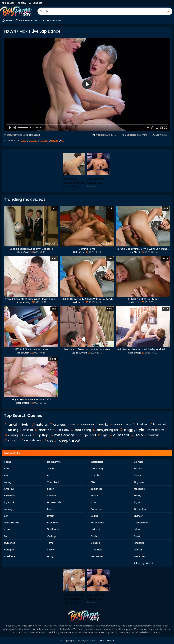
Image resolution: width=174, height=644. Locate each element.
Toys (50, 543)
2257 (101, 641)
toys (127, 424)
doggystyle (132, 430)
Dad (50, 475)
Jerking (8, 509)
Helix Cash (23, 252)
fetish (24, 424)
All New (22, 3)
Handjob (9, 550)
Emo (93, 502)
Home (7, 21)
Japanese (97, 489)
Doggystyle (54, 462)
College (52, 536)
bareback (116, 424)
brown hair (158, 424)
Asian (50, 469)
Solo (7, 536)
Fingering (139, 543)
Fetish (51, 489)
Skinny (51, 550)
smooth (12, 440)
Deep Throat (11, 523)
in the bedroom (155, 430)
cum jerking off (105, 430)
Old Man (96, 529)
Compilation (141, 523)
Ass (6, 475)
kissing (11, 435)
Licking (95, 516)
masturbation (85, 424)
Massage (139, 489)
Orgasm (139, 482)
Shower (138, 516)
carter (32, 141)
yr (61, 141)
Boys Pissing (23, 302)
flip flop (40, 435)
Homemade (54, 502)
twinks (102, 424)
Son (6, 516)
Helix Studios (33, 135)
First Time (53, 523)
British (51, 516)
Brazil (137, 536)
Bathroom (97, 556)
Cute (7, 529)
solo (137, 435)
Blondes (139, 462)
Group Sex (140, 509)
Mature (138, 469)
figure (42, 141)
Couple (95, 475)
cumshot (119, 435)
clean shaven (31, 440)
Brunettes (96, 509)
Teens (8, 462)
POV (93, 482)
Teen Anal (53, 482)
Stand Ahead (79, 353)
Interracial (97, 462)
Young (8, 482)
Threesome (97, 523)
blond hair (140, 424)
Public (94, 536)
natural (40, 425)
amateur (152, 435)
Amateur (9, 489)
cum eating (81, 430)
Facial (51, 509)
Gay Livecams (51, 21)
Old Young (97, 469)
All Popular (8, 3)
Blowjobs (9, 496)
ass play (62, 430)
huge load (86, 435)
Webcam (139, 556)
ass (48, 440)
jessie (53, 141)
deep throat (68, 440)
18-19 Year (53, 529)
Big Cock (9, 502)
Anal (7, 469)
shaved (26, 430)
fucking (11, 430)
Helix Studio (135, 252)
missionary (62, 435)
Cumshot (9, 543)
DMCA (111, 641)
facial (71, 424)
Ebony (137, 496)
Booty (137, 475)
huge (102, 435)
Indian (94, 496)
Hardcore (10, 556)
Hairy (50, 556)
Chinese (95, 543)
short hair (44, 430)
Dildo (137, 529)
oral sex (57, 425)
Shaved (52, 496)
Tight (137, 502)
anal (10, 424)
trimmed (25, 435)
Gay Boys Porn (26, 21)
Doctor (138, 550)
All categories (144, 563)
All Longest (36, 3)
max (22, 141)
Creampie (96, 550)
